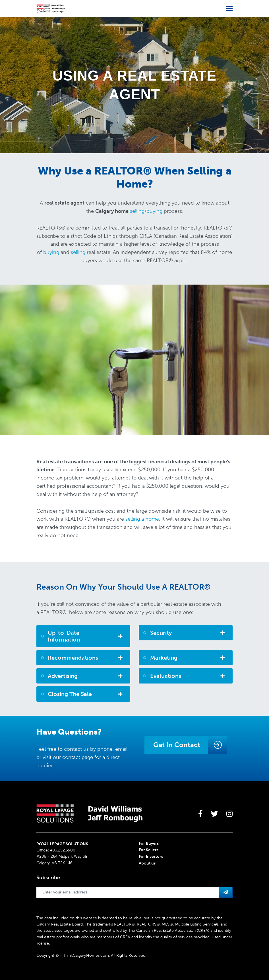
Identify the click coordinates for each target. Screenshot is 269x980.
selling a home (142, 519)
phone (105, 749)
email (121, 749)
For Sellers (149, 850)
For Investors (151, 856)
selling (137, 211)
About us (147, 863)
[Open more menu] (229, 9)
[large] (200, 814)
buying (154, 211)
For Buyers (149, 843)
